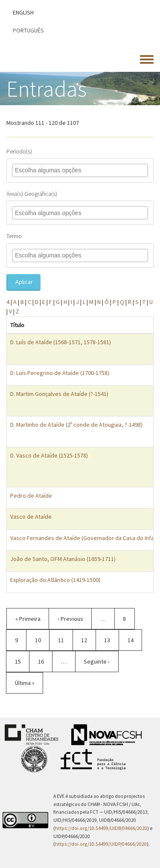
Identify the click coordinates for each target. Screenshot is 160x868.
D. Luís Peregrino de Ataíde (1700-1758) (60, 373)
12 (89, 643)
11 (65, 640)
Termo (14, 236)
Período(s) (19, 151)
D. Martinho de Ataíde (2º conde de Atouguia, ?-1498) (76, 425)
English (23, 12)
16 (45, 661)
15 (22, 661)
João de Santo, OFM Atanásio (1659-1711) (63, 559)
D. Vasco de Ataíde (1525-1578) (49, 455)
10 (42, 640)
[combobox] (54, 170)
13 (112, 640)
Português (28, 30)
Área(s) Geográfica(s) (32, 194)
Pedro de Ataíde (31, 496)
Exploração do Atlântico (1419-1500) (55, 580)
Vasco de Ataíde (31, 517)
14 (135, 640)
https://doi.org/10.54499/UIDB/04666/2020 (101, 828)
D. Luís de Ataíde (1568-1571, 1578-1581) (61, 342)
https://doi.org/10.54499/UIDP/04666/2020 (101, 844)
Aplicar (24, 282)
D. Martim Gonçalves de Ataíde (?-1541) (59, 394)
